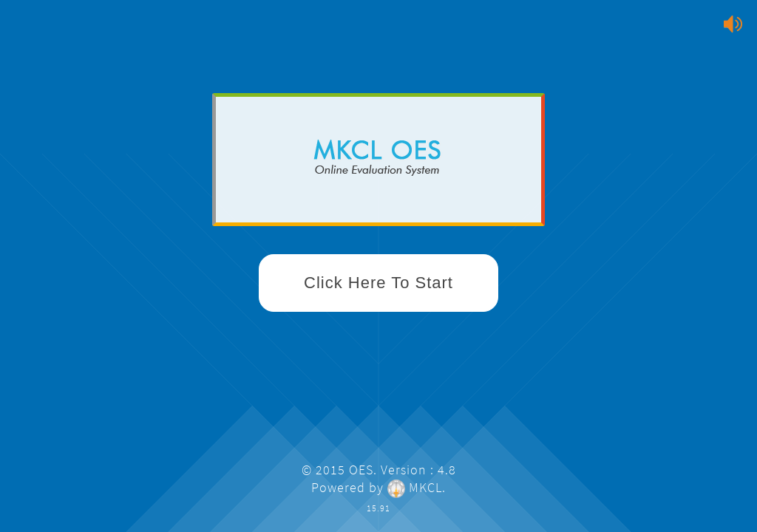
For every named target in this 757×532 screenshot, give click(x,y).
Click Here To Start (378, 283)
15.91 (378, 508)
